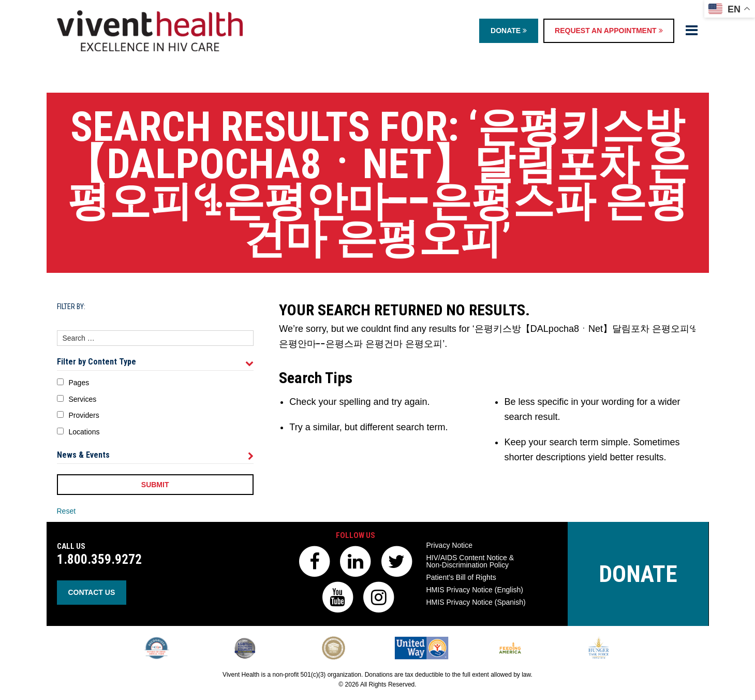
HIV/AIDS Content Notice (470, 561)
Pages (79, 383)
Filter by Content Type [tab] (155, 362)
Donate (509, 31)
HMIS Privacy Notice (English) (475, 590)
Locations (84, 432)
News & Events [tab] (155, 455)
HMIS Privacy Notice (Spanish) (476, 602)
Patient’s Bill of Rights (461, 577)
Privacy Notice (449, 545)
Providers (84, 415)
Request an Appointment (609, 31)
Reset (66, 511)
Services (83, 399)
